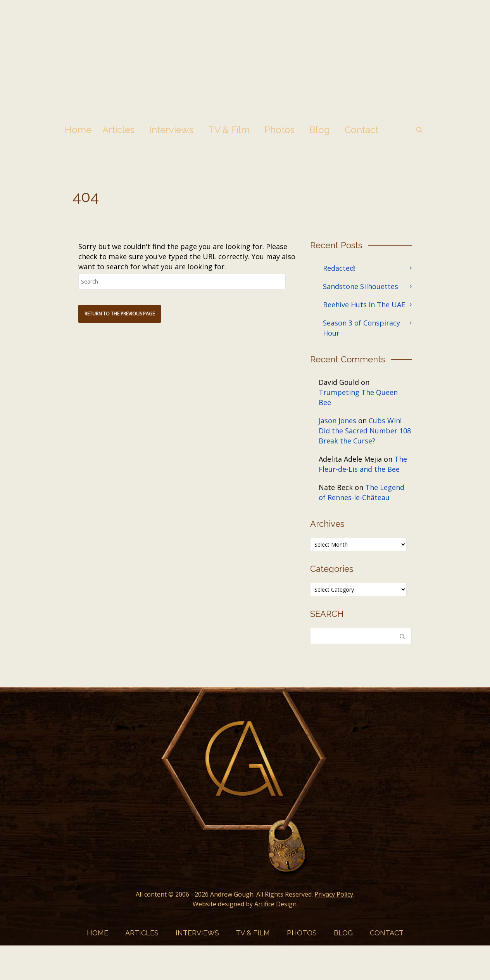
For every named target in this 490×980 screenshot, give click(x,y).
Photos (280, 130)
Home (78, 130)
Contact (361, 130)
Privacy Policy (334, 894)
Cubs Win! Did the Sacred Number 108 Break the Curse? (365, 431)
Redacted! (339, 268)
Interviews (171, 130)
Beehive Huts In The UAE (364, 305)
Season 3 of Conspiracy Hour (361, 328)
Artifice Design (275, 904)
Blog (320, 130)
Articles (118, 130)
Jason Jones (337, 421)
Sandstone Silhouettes (361, 286)
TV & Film (229, 130)
